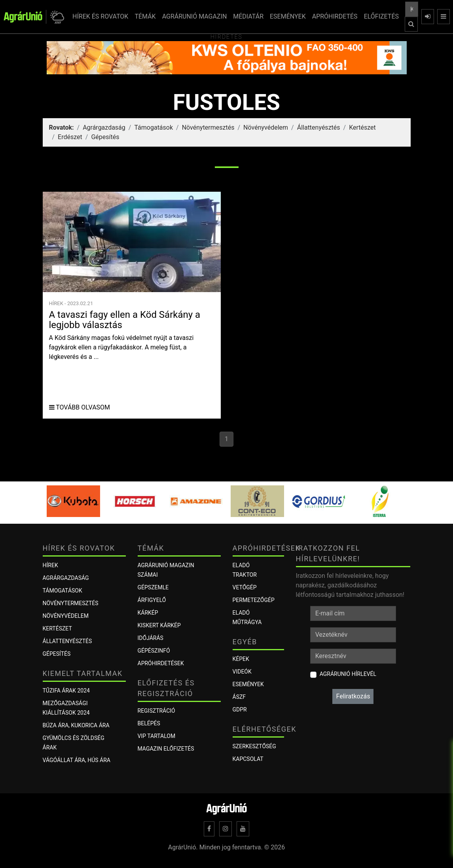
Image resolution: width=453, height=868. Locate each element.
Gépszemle (153, 587)
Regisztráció (156, 711)
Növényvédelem (266, 127)
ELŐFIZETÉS (381, 16)
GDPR (240, 709)
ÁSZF (239, 697)
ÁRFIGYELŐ (152, 600)
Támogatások (154, 127)
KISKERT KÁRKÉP (159, 625)
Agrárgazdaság (104, 127)
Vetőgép (245, 587)
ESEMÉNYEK (288, 16)
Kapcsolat (248, 759)
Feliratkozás (353, 696)
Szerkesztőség (254, 746)
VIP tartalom (157, 736)
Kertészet (362, 127)
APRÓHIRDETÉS (335, 16)
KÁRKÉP (148, 613)
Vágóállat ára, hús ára (77, 760)
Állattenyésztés (319, 127)
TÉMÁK (145, 16)
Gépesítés (105, 137)
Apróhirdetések (161, 663)
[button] (56, 17)
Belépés (149, 723)
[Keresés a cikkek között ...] (412, 9)
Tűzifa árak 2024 (66, 691)
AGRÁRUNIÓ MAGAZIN (195, 16)
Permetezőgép (254, 600)
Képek (241, 659)
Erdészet (70, 137)
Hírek (50, 565)
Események (248, 684)
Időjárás (151, 638)
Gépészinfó (154, 651)
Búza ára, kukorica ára (76, 725)
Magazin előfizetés (166, 749)
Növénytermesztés (208, 127)
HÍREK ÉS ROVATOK (100, 16)
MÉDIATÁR (248, 16)
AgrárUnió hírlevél (348, 674)
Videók (242, 672)
